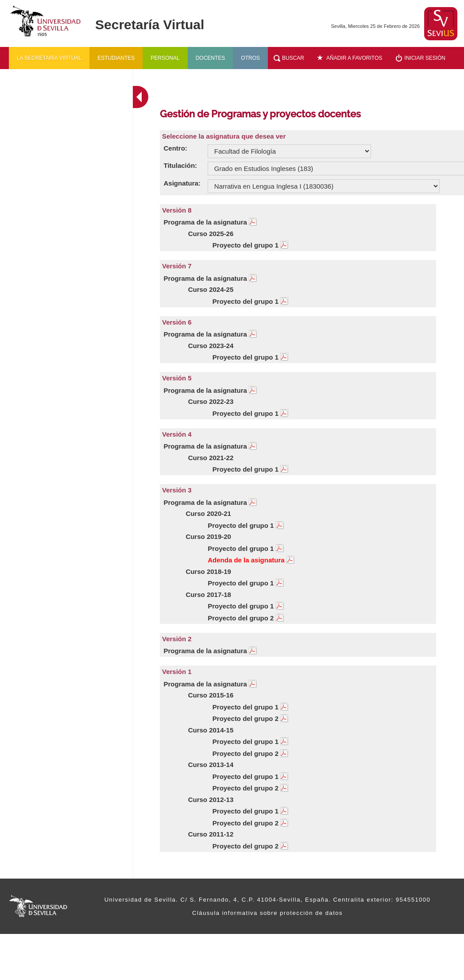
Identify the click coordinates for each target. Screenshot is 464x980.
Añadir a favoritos (354, 58)
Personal (165, 58)
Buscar (293, 58)
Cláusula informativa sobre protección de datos (267, 913)
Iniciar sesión (425, 58)
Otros (250, 58)
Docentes (211, 58)
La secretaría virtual (49, 58)
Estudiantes (116, 58)
